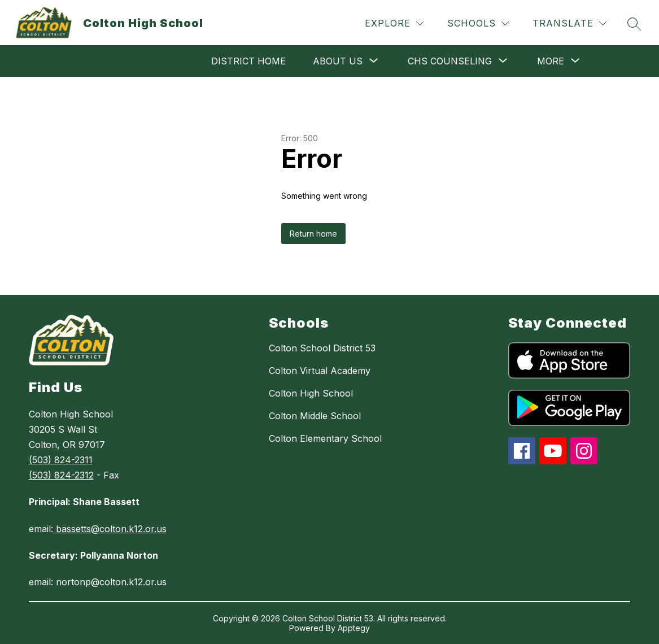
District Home (248, 61)
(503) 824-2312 (61, 475)
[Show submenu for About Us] (338, 61)
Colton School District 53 (322, 348)
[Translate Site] (569, 23)
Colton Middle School (315, 416)
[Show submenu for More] (551, 61)
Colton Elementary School (325, 438)
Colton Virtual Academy (320, 371)
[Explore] (394, 23)
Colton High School (311, 393)
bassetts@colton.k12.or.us (110, 529)
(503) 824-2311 (61, 460)
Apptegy (354, 628)
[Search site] (634, 24)
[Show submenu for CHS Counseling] (450, 61)
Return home (313, 234)
